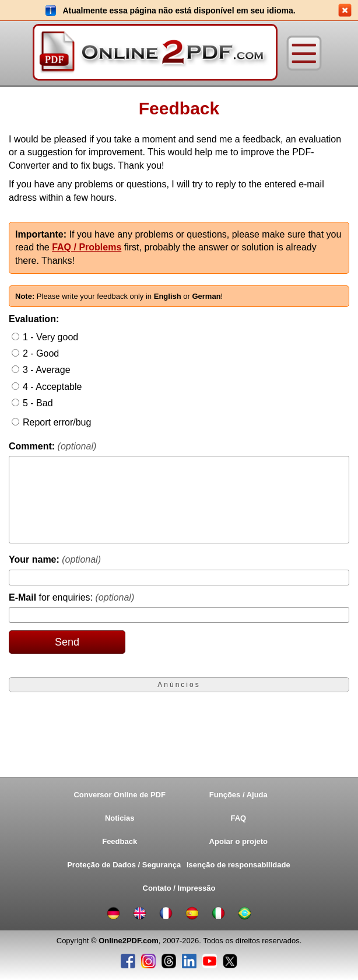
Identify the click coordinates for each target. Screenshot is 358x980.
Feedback (120, 841)
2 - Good (41, 353)
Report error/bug (57, 422)
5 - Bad (38, 403)
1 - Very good (50, 337)
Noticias (120, 818)
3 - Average (47, 370)
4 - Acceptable (52, 387)
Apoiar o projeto (238, 841)
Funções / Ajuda (238, 795)
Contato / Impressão (179, 888)
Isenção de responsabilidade (238, 865)
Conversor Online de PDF (119, 795)
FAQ (238, 818)
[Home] (155, 53)
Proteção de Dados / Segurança (122, 865)
